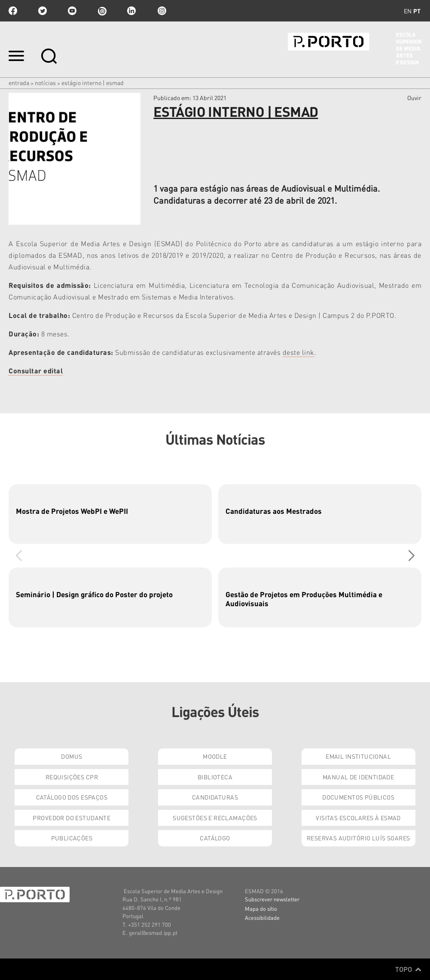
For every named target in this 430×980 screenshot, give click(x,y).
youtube (72, 11)
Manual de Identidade (358, 777)
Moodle (215, 756)
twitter (43, 11)
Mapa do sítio (261, 908)
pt (417, 11)
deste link (298, 352)
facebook (13, 11)
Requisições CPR (72, 777)
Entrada (19, 82)
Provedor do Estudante (72, 818)
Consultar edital (36, 371)
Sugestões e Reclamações (215, 818)
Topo (408, 969)
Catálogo (215, 838)
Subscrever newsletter (272, 899)
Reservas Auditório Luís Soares (358, 838)
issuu (102, 11)
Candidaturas (215, 797)
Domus (72, 756)
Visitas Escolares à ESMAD (358, 818)
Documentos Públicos (358, 797)
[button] (411, 556)
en (408, 11)
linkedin (131, 11)
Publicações (72, 838)
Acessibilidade (262, 917)
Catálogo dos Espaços (72, 797)
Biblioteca (215, 777)
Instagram (161, 11)
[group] (110, 514)
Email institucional (358, 756)
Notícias (45, 82)
